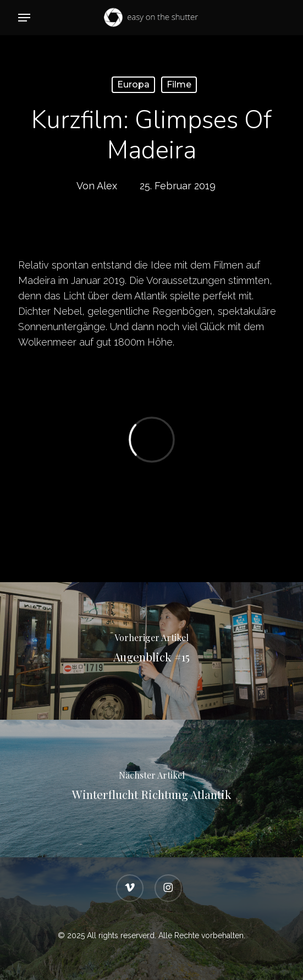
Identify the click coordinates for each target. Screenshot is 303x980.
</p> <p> (151, 440)
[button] (24, 18)
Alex (107, 186)
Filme (179, 84)
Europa (133, 84)
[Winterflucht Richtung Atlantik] (151, 789)
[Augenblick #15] (151, 651)
